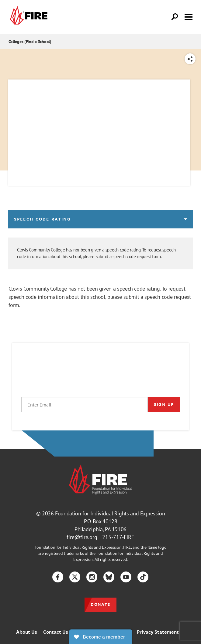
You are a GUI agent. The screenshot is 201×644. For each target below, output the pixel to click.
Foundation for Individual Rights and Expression (110, 513)
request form (149, 256)
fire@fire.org (82, 537)
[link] (28, 17)
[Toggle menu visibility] (189, 16)
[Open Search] (175, 17)
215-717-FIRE (118, 537)
